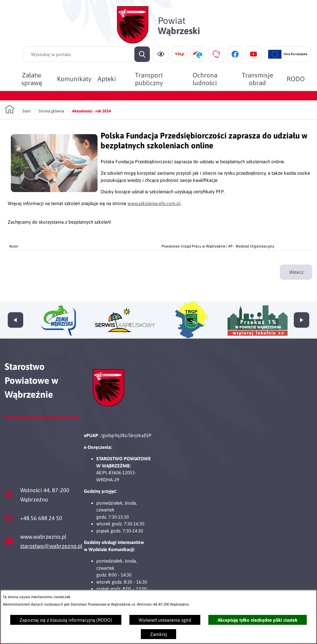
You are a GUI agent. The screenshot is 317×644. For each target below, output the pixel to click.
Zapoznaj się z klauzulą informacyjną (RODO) (66, 620)
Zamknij (158, 634)
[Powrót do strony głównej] (18, 109)
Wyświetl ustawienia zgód (165, 620)
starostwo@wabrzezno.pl (51, 546)
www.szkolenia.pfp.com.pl (154, 203)
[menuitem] (32, 79)
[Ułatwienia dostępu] (161, 54)
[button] (54, 190)
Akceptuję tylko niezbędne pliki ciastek (258, 620)
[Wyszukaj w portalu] (86, 54)
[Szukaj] (142, 54)
